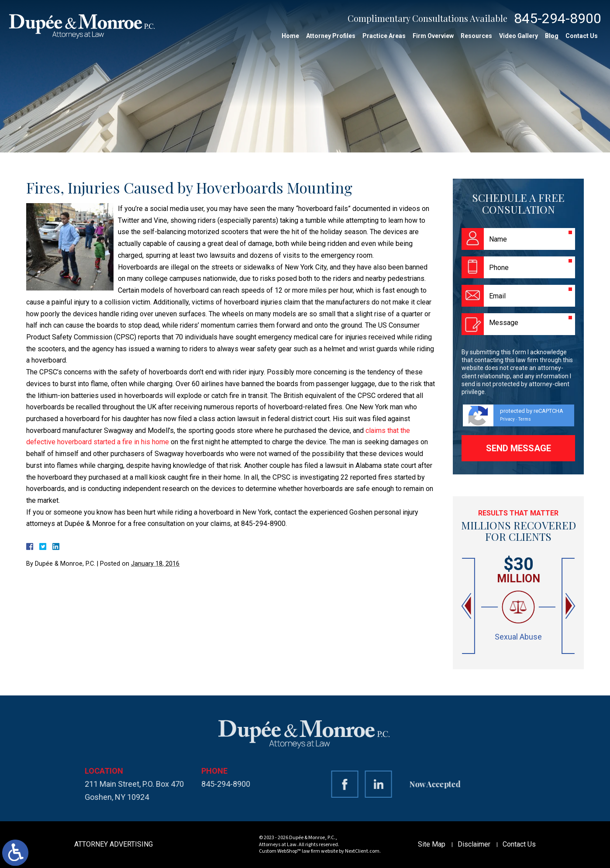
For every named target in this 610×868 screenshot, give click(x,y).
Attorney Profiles (331, 36)
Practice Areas (384, 36)
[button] (467, 606)
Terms (525, 419)
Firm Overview (433, 36)
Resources (476, 36)
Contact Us (582, 36)
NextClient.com (362, 851)
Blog (552, 36)
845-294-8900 (558, 18)
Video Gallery (519, 36)
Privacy (507, 419)
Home (290, 36)
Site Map (432, 844)
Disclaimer (474, 844)
